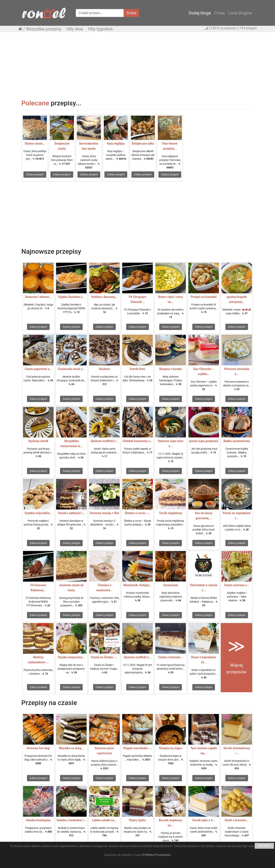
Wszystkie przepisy (44, 29)
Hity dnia (75, 29)
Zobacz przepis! (35, 175)
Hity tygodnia (100, 29)
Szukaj (131, 13)
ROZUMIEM (264, 846)
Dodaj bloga (200, 13)
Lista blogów (240, 13)
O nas (220, 13)
